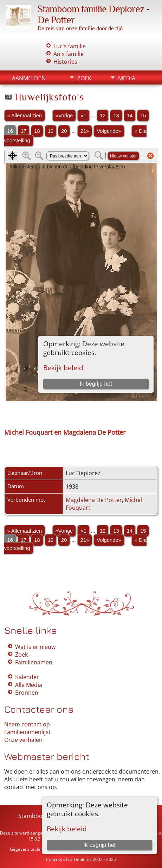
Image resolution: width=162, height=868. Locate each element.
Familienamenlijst (27, 732)
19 (51, 131)
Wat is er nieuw (35, 647)
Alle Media (29, 685)
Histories (65, 62)
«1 (83, 116)
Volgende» (109, 131)
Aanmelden (29, 78)
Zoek (84, 78)
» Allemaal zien (25, 116)
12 (103, 116)
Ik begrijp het (99, 845)
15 (143, 116)
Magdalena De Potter (94, 500)
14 (130, 116)
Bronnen (27, 693)
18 (37, 131)
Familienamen (34, 662)
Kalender (27, 677)
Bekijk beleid (67, 829)
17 (24, 131)
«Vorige (64, 116)
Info (84, 90)
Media (127, 78)
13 (116, 116)
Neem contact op (27, 724)
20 (64, 131)
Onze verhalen (23, 740)
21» (85, 131)
